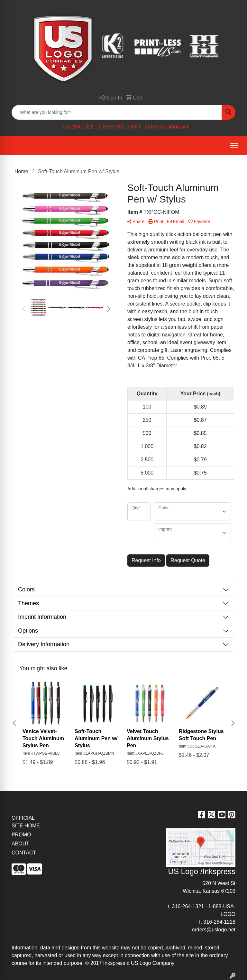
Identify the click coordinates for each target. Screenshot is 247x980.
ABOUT (20, 844)
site (190, 955)
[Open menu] (234, 146)
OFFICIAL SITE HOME (26, 822)
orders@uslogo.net (166, 127)
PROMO (21, 835)
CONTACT (24, 853)
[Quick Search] (117, 112)
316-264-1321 (78, 127)
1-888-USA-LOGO (119, 127)
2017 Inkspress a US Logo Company (132, 963)
